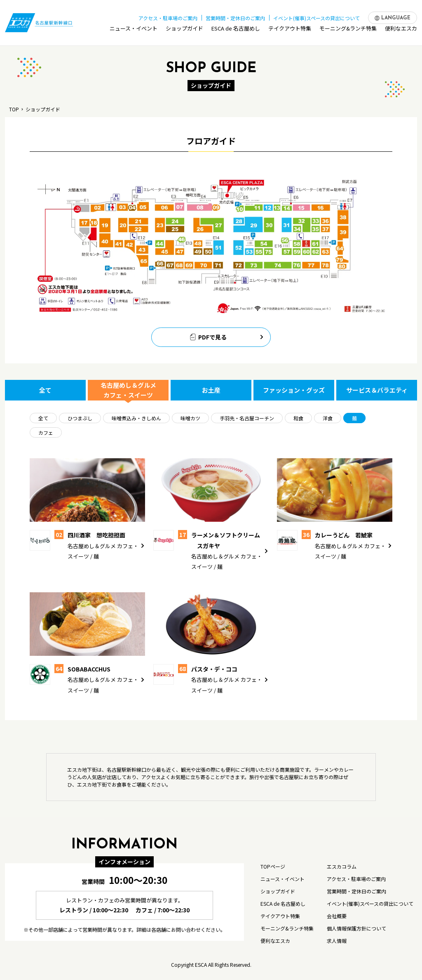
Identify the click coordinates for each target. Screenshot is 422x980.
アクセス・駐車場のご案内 (168, 16)
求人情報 (337, 941)
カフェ (46, 432)
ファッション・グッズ (294, 390)
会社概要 (337, 916)
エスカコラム (342, 866)
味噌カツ (190, 418)
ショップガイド (184, 30)
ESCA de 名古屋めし (236, 30)
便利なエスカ (401, 30)
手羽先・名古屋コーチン (247, 418)
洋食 (328, 418)
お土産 (211, 390)
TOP (14, 109)
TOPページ (273, 866)
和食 (298, 418)
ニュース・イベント (134, 30)
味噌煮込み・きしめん (136, 418)
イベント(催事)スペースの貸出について (316, 16)
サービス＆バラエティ (377, 390)
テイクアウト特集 (290, 30)
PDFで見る (227, 337)
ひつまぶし (80, 418)
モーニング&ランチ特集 (348, 30)
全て (45, 390)
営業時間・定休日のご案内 (235, 16)
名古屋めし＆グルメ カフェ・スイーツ (128, 390)
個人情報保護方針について (356, 928)
